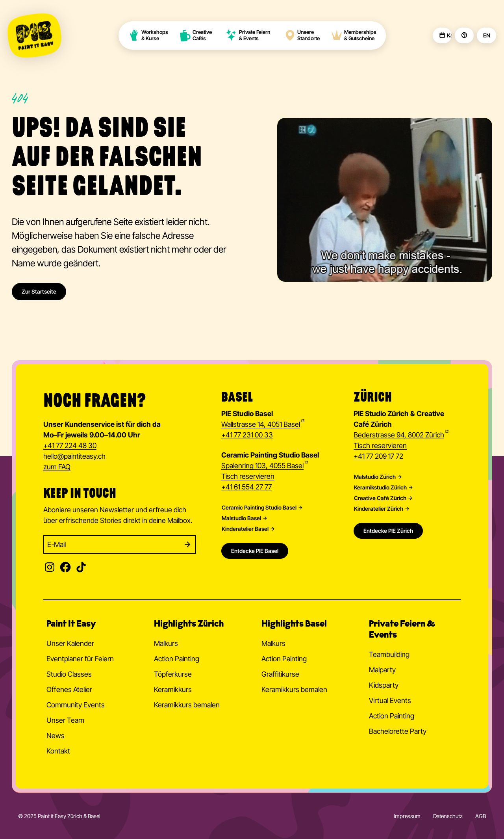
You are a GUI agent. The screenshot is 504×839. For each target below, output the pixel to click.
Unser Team (65, 720)
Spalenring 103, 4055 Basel (262, 466)
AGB (481, 816)
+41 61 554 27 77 (246, 487)
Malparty (382, 670)
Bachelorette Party (398, 731)
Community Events (76, 705)
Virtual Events (390, 700)
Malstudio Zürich (375, 477)
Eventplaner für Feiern (80, 659)
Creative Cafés (196, 35)
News (56, 736)
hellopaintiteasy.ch (74, 457)
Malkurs (166, 643)
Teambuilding (389, 654)
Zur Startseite (39, 291)
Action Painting (177, 659)
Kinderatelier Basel (245, 529)
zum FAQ (57, 467)
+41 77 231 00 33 (247, 435)
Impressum (407, 816)
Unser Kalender (70, 643)
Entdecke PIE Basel (255, 551)
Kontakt (58, 751)
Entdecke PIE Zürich (388, 531)
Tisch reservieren (248, 476)
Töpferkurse (173, 674)
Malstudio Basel (241, 518)
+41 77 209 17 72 (378, 456)
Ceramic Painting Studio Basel (259, 508)
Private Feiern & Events (248, 35)
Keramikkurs (173, 689)
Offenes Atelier (69, 689)
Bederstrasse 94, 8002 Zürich (399, 435)
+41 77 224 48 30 (70, 446)
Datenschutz (448, 816)
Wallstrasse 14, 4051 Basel (261, 424)
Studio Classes (69, 674)
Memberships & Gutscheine (354, 35)
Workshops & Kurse (148, 35)
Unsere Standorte (302, 35)
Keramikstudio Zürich (380, 487)
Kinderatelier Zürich (379, 509)
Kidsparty (384, 685)
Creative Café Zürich (380, 498)
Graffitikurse (280, 674)
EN (486, 35)
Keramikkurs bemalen (187, 705)
